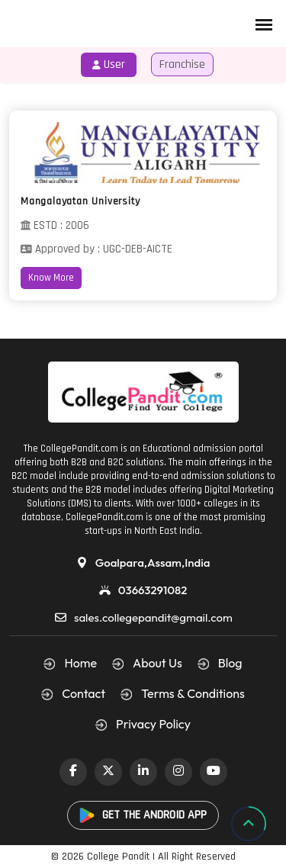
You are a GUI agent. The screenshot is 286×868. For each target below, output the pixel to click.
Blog (230, 663)
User (109, 64)
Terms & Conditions (193, 693)
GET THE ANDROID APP (143, 815)
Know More (51, 278)
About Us (157, 663)
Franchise (182, 64)
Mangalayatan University (80, 201)
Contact (84, 693)
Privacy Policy (153, 724)
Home (80, 663)
